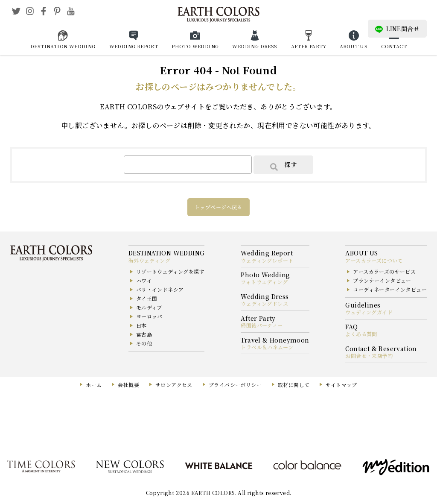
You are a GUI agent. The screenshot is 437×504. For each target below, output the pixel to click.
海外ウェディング (149, 260)
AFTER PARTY (309, 46)
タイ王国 (147, 298)
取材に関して (294, 385)
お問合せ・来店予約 (369, 356)
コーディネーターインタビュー (390, 289)
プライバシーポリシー (235, 385)
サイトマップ (341, 385)
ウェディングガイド (369, 312)
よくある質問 (361, 334)
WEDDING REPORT (134, 46)
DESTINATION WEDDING (63, 46)
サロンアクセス (174, 385)
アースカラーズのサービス (384, 271)
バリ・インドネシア (160, 289)
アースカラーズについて (374, 260)
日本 (141, 325)
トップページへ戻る (218, 207)
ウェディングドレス (264, 303)
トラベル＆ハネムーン (267, 347)
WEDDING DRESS (255, 46)
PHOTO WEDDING (195, 46)
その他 (144, 343)
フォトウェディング (264, 282)
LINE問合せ (397, 29)
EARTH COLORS (213, 493)
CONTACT (394, 46)
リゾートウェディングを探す (170, 271)
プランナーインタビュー (382, 280)
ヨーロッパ (149, 316)
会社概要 (128, 385)
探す (283, 165)
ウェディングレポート (267, 260)
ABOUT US (354, 46)
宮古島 (144, 334)
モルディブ (149, 307)
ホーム (94, 385)
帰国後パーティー (262, 325)
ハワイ (144, 280)
